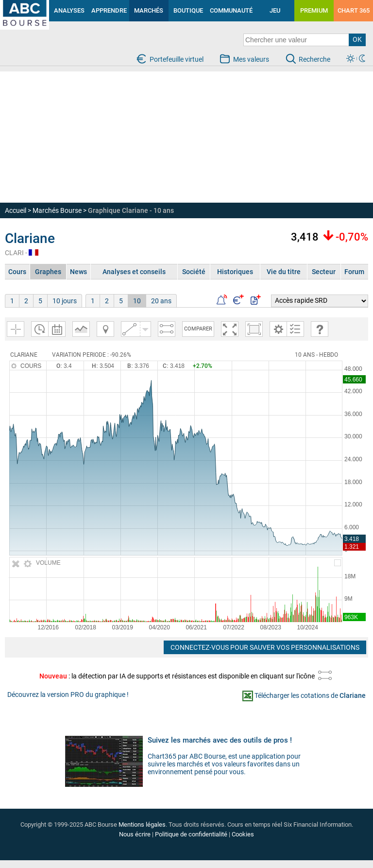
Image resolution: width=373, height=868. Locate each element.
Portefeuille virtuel (177, 59)
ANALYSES (69, 10)
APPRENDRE (109, 10)
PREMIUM (314, 10)
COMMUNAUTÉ (231, 10)
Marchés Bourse (57, 210)
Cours (17, 272)
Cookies (243, 834)
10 (137, 301)
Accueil (16, 210)
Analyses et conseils (134, 272)
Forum (354, 272)
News (78, 272)
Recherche (314, 59)
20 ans (161, 301)
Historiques (235, 272)
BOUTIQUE (188, 10)
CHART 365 (354, 10)
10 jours (65, 301)
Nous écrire (135, 834)
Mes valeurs (251, 59)
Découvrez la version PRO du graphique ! (68, 694)
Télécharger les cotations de (310, 695)
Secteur (324, 272)
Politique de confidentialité (191, 834)
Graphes (48, 272)
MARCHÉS (149, 10)
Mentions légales (142, 825)
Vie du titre (284, 272)
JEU (275, 10)
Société (194, 272)
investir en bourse (15, 8)
